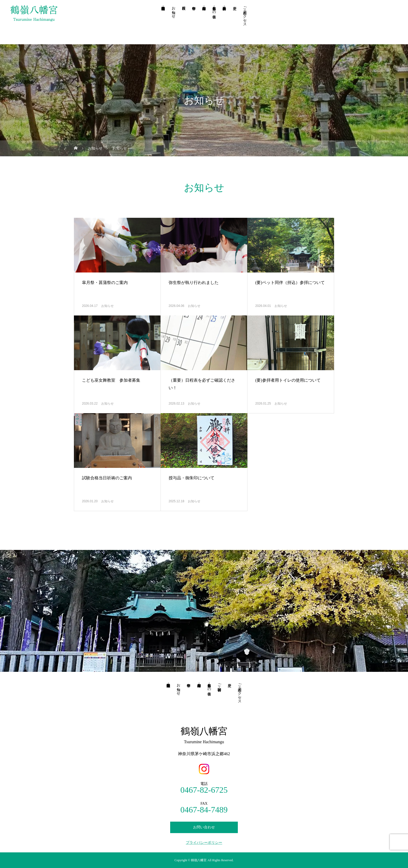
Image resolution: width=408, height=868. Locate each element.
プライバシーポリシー (204, 843)
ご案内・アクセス (245, 14)
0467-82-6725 (204, 790)
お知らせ (173, 10)
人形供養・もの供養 (214, 8)
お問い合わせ (204, 827)
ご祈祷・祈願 (219, 683)
